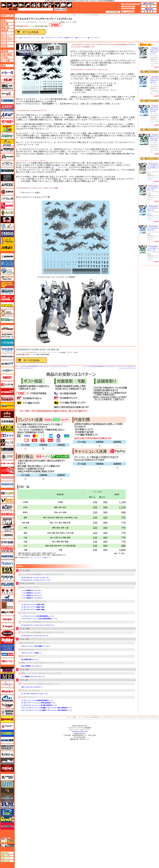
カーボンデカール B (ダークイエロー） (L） (35, 694)
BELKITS (7, 612)
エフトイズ (7, 227)
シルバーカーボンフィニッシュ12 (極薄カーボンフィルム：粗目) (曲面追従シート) (46, 710)
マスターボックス (7, 677)
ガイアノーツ (7, 257)
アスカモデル (7, 122)
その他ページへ (7, 46)
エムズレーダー (7, 840)
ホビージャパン (7, 640)
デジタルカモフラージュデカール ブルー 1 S (35, 578)
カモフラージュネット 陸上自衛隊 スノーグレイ (36, 646)
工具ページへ (7, 54)
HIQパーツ (24, 587)
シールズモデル (7, 350)
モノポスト (7, 761)
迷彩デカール (70, 38)
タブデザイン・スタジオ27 (7, 428)
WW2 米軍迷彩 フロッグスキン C (31, 666)
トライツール (31, 613)
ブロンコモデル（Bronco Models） (7, 598)
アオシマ (7, 101)
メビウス (7, 719)
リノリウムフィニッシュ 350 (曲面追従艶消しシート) (37, 616)
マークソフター (62, 168)
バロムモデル (7, 507)
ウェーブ (7, 171)
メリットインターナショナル (7, 726)
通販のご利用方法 (149, 4)
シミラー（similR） (7, 364)
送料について (7, 858)
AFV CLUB (25, 643)
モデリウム (25, 656)
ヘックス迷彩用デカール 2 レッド (31, 595)
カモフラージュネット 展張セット (32, 653)
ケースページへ (7, 61)
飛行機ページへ (7, 24)
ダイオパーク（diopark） (7, 414)
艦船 (15, 5)
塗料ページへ (7, 51)
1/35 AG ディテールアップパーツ (39, 650)
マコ (7, 670)
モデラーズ (7, 733)
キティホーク (7, 271)
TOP (9, 9)
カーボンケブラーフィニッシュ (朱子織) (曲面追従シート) (39, 705)
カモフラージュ (82, 38)
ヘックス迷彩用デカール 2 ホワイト (32, 598)
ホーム (69, 717)
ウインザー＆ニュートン (7, 164)
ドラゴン (7, 477)
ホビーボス (7, 654)
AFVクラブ (7, 199)
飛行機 (9, 5)
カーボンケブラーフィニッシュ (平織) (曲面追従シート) (38, 703)
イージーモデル (7, 143)
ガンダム (39, 5)
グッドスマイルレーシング (29, 684)
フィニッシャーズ (7, 563)
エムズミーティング (7, 845)
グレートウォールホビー (7, 292)
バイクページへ (7, 33)
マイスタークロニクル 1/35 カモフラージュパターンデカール (45, 663)
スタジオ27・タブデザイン (7, 392)
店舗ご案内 (7, 853)
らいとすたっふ (7, 798)
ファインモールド (7, 549)
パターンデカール (95, 38)
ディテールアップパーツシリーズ (36, 601)
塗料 (45, 5)
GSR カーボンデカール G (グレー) (32, 687)
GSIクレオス (7, 343)
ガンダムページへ (7, 37)
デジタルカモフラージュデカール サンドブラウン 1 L (37, 625)
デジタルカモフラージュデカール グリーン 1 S (36, 580)
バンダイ (7, 514)
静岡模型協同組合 (7, 357)
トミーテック (7, 463)
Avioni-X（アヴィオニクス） (7, 94)
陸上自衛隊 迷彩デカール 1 (29, 660)
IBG (7, 87)
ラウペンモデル (7, 805)
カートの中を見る (128, 12)
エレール (7, 241)
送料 (149, 6)
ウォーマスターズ (7, 178)
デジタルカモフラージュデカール (47, 22)
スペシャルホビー (7, 399)
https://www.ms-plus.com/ (79, 731)
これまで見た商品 (113, 12)
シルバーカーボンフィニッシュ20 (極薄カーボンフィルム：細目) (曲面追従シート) (46, 708)
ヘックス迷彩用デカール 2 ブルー (31, 591)
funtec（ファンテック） (7, 556)
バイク (27, 5)
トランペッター (7, 484)
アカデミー (7, 108)
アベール (7, 129)
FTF (7, 220)
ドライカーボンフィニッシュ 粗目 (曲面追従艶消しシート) (39, 619)
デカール (31, 656)
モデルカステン (7, 747)
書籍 (69, 5)
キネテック (7, 278)
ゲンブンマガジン (7, 306)
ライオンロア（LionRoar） (7, 791)
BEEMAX (7, 535)
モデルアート (7, 740)
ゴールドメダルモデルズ (7, 313)
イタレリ (7, 157)
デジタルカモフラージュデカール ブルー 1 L (35, 636)
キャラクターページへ (7, 40)
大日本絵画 (7, 421)
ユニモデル (7, 777)
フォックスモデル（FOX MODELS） (7, 570)
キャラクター (33, 5)
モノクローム (7, 754)
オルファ (7, 248)
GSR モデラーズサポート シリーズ (49, 684)
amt (7, 206)
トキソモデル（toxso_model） (7, 456)
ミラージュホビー (7, 705)
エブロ (7, 234)
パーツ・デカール (34, 587)
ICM (7, 80)
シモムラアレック (7, 371)
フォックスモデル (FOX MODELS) (27, 352)
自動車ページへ (7, 30)
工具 (51, 5)
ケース (63, 5)
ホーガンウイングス (7, 626)
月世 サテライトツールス (7, 299)
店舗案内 (149, 12)
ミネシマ (7, 698)
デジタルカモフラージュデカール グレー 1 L (153, 188)
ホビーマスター (7, 661)
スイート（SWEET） (7, 378)
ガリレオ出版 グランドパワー (7, 285)
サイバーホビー (7, 329)
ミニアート (7, 691)
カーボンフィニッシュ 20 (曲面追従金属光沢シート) (37, 700)
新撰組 (23, 663)
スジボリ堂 (7, 385)
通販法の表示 (7, 861)
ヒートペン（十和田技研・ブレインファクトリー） (7, 528)
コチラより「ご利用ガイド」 (43, 558)
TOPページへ (7, 16)
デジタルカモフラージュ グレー (31, 38)
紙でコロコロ (7, 264)
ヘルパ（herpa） (7, 619)
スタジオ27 (25, 690)
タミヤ (23, 601)
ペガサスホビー (7, 605)
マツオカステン (7, 684)
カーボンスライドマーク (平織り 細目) (33, 605)
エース (7, 213)
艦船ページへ (7, 27)
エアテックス (7, 185)
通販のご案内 (7, 855)
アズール (7, 115)
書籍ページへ (7, 66)
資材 (74, 717)
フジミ (7, 584)
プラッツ (7, 591)
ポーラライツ (7, 633)
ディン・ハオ (7, 442)
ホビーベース (7, 647)
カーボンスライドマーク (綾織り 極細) (33, 609)
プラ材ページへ (7, 57)
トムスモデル (7, 470)
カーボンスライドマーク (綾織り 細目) (33, 607)
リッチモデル (7, 812)
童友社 (7, 449)
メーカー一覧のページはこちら (7, 73)
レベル (7, 819)
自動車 (21, 5)
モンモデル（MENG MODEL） (7, 768)
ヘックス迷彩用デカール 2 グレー (31, 593)
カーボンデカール (34, 690)
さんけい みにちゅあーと (7, 336)
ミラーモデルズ (7, 712)
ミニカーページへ (7, 43)
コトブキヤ (7, 320)
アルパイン (7, 136)
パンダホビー (7, 521)
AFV (7, 21)
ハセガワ (24, 613)
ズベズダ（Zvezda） (7, 406)
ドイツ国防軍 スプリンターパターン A (33, 677)
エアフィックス (7, 192)
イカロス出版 (7, 150)
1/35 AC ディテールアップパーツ (39, 643)
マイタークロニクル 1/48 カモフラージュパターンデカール (44, 673)
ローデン (7, 826)
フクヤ (7, 577)
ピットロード (7, 542)
